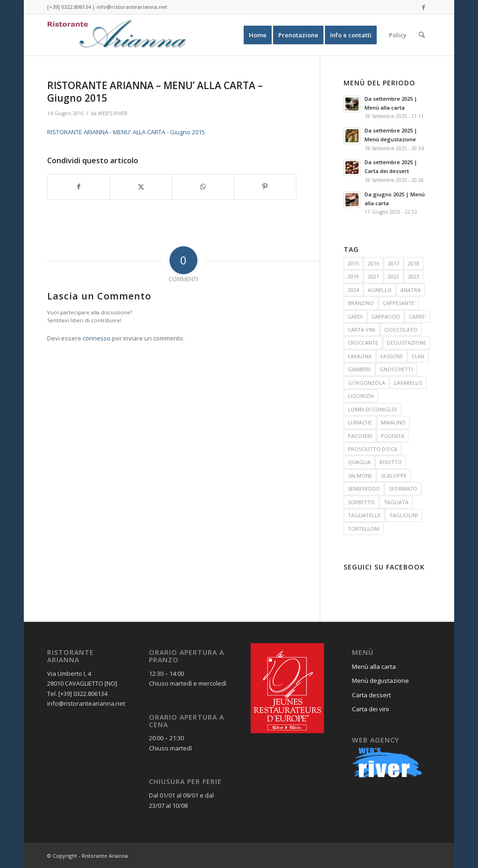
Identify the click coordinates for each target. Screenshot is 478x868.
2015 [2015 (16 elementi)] (353, 263)
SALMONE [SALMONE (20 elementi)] (360, 476)
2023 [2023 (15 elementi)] (414, 276)
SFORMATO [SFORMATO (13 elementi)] (403, 489)
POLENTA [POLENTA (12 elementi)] (393, 436)
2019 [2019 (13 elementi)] (353, 276)
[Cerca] (422, 35)
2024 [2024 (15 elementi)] (353, 290)
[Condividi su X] (141, 187)
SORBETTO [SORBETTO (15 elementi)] (361, 502)
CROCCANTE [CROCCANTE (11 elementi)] (363, 343)
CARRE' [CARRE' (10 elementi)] (417, 316)
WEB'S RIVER (113, 113)
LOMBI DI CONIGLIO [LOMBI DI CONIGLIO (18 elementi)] (373, 409)
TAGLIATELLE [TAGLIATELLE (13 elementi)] (364, 515)
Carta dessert (371, 695)
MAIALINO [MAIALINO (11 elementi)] (393, 422)
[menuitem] (258, 35)
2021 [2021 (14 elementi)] (373, 276)
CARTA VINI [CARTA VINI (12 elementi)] (362, 330)
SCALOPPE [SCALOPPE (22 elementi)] (394, 476)
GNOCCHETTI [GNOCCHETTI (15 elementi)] (396, 369)
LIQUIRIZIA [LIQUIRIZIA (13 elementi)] (361, 396)
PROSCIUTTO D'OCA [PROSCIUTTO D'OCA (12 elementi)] (373, 449)
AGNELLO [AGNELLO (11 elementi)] (380, 290)
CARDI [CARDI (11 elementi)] (355, 316)
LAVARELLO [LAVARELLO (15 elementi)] (408, 383)
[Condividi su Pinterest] (265, 187)
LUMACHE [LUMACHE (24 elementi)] (360, 422)
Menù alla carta (374, 667)
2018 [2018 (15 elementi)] (414, 263)
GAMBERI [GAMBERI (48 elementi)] (359, 369)
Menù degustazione (380, 681)
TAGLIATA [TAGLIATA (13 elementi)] (396, 502)
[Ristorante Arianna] (117, 35)
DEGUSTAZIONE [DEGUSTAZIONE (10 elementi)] (407, 343)
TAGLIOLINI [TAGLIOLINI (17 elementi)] (404, 515)
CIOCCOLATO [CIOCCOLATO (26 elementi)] (401, 330)
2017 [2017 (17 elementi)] (394, 263)
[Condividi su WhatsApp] (203, 187)
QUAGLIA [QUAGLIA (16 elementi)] (359, 462)
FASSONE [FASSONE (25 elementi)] (392, 356)
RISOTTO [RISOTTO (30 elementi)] (391, 462)
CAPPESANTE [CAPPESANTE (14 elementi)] (399, 303)
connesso (97, 338)
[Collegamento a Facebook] (424, 7)
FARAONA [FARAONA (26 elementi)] (360, 356)
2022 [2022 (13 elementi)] (394, 276)
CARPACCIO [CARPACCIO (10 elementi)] (386, 316)
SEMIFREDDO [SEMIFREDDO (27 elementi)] (364, 489)
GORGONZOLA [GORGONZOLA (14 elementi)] (366, 383)
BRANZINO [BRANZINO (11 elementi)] (361, 303)
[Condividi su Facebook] (79, 187)
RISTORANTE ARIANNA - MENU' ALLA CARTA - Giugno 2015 (126, 132)
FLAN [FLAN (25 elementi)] (418, 356)
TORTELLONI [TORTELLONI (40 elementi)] (364, 529)
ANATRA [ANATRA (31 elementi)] (411, 290)
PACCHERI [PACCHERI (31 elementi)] (360, 436)
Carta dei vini (370, 709)
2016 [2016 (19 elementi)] (373, 263)
